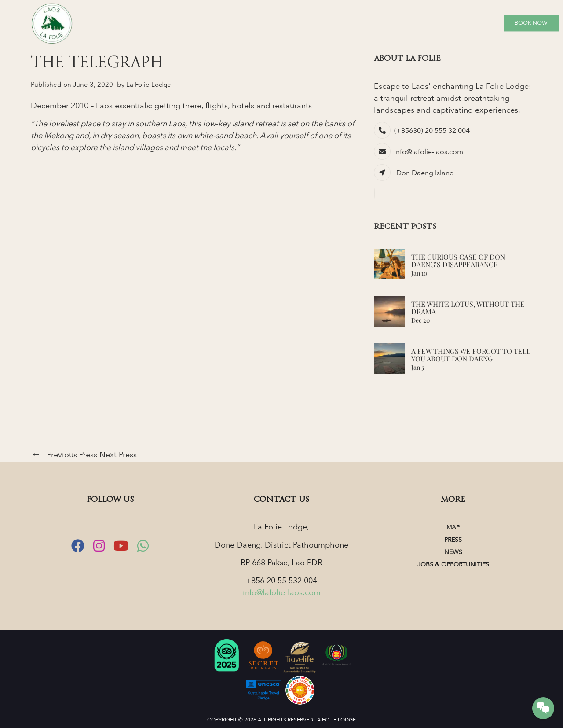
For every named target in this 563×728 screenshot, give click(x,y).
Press (453, 540)
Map (453, 528)
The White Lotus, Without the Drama (468, 308)
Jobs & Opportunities (453, 564)
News (453, 552)
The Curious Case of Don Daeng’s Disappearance (458, 261)
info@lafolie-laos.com (429, 152)
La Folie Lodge (149, 85)
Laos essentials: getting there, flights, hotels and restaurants (204, 106)
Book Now (531, 23)
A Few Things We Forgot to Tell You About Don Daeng (471, 355)
